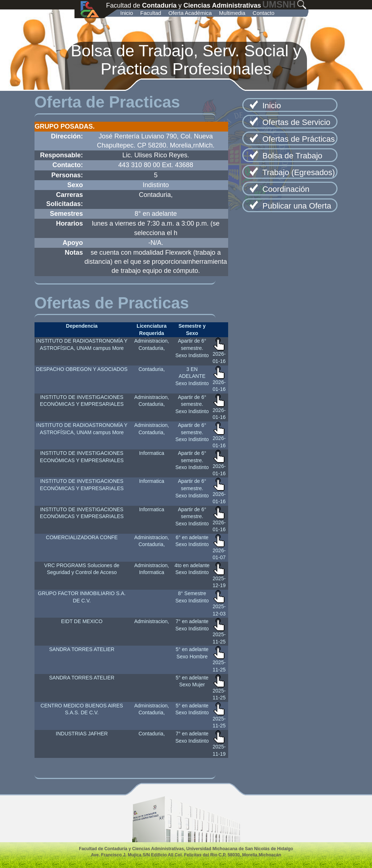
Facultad (151, 13)
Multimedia (232, 13)
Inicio (127, 13)
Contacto (263, 13)
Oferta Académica (190, 13)
